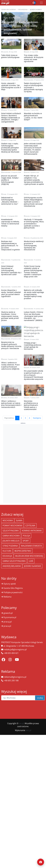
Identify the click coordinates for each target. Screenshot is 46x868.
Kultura (7, 551)
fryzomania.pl (10, 617)
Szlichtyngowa (11, 531)
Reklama (7, 597)
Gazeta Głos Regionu (13, 588)
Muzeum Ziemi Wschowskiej (29, 556)
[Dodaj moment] (41, 862)
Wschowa (8, 520)
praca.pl (7, 626)
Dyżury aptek (10, 584)
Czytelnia (30, 526)
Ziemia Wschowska (9, 10)
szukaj (40, 698)
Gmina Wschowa (11, 536)
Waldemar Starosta (31, 546)
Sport (26, 541)
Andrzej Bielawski (12, 566)
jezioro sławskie (33, 566)
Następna (37, 418)
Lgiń (31, 561)
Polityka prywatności (13, 592)
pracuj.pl (8, 622)
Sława (19, 520)
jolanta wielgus (11, 541)
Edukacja (7, 556)
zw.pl (21, 723)
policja (26, 536)
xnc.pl (28, 730)
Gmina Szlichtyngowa (14, 561)
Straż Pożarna (10, 546)
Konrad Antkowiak (32, 531)
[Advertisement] (23, 463)
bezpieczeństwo (23, 551)
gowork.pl (8, 613)
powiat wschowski (12, 526)
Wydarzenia (23, 10)
